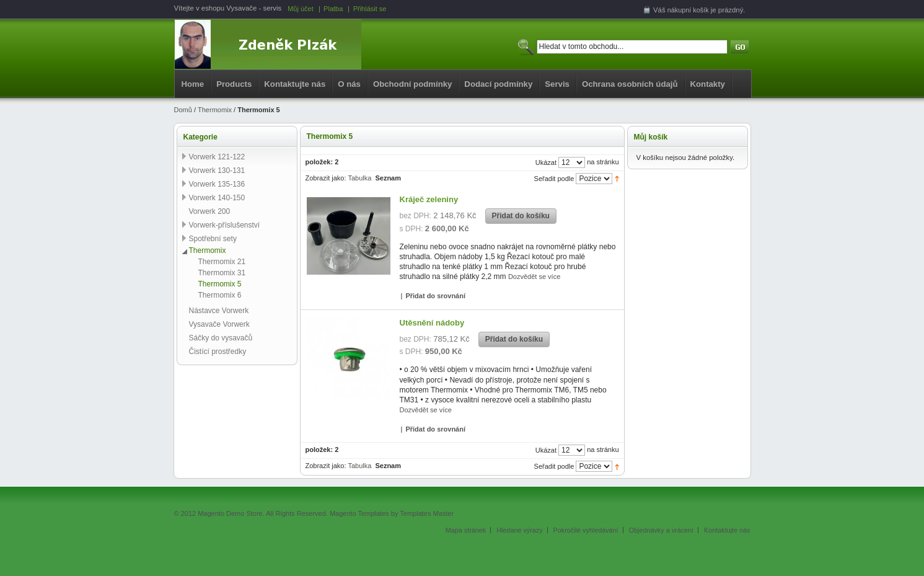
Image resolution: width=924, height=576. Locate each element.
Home (193, 84)
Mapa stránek (466, 530)
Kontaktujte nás (295, 84)
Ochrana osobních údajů (630, 84)
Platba (333, 9)
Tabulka (359, 178)
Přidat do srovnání (435, 296)
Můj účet (301, 9)
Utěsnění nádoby (432, 323)
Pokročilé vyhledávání (586, 530)
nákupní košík (688, 10)
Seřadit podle (554, 179)
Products (234, 84)
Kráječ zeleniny (429, 199)
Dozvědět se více (534, 277)
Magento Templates (359, 513)
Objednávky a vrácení (661, 530)
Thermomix (215, 110)
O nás (349, 84)
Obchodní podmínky (412, 84)
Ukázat (546, 162)
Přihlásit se (370, 9)
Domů (183, 110)
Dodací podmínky (498, 84)
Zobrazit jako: (326, 178)
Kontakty (708, 84)
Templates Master (427, 513)
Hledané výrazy (519, 530)
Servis (557, 84)
